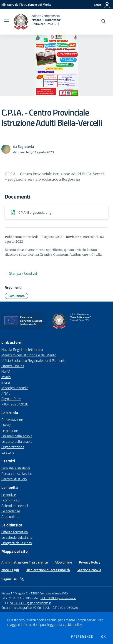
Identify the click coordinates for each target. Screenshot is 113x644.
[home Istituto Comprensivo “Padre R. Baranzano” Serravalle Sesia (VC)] (37, 22)
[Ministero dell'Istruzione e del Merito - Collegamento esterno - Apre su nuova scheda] (26, 4)
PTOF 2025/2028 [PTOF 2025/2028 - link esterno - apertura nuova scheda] (15, 404)
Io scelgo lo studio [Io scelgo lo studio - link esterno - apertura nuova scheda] (15, 388)
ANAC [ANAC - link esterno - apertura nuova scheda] (6, 393)
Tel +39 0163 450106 (16, 598)
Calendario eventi (15, 506)
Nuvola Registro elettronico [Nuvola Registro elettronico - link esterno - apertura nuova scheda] (22, 350)
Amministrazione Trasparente (25, 562)
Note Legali (10, 570)
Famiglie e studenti (16, 468)
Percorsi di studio (14, 479)
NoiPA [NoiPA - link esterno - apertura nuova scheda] (6, 371)
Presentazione (12, 420)
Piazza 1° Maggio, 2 (15, 593)
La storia (8, 452)
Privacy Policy (90, 562)
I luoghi (7, 425)
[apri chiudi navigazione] (6, 22)
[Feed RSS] (22, 579)
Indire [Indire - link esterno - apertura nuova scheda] (6, 382)
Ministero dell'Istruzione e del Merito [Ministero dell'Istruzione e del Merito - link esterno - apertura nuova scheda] (29, 355)
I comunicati (10, 500)
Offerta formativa (15, 532)
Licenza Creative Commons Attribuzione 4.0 (60, 254)
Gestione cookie (89, 570)
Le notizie (9, 495)
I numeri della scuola (17, 436)
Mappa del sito (15, 551)
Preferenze (82, 636)
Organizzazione (13, 447)
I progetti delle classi (17, 543)
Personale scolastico (17, 473)
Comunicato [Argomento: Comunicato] (16, 296)
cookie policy (72, 624)
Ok (103, 636)
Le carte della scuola (17, 441)
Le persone (10, 430)
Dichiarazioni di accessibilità (48, 570)
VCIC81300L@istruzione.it (58, 598)
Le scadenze (11, 511)
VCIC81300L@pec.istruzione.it (31, 603)
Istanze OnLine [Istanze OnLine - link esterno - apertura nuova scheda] (13, 366)
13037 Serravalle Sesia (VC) (49, 593)
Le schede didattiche (17, 537)
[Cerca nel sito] (104, 22)
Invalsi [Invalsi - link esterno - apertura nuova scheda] (6, 377)
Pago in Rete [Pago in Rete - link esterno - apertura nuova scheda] (11, 399)
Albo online (10, 516)
